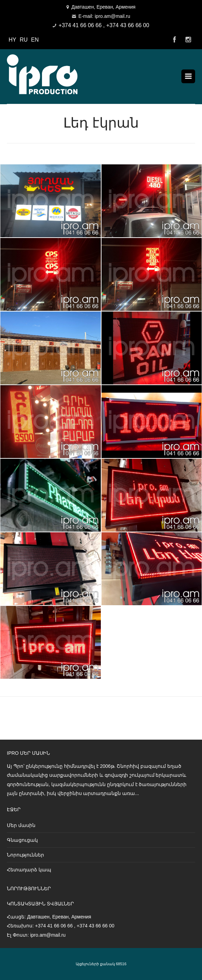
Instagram (188, 40)
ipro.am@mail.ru (48, 935)
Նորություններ (25, 855)
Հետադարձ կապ (29, 870)
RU (24, 40)
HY (12, 40)
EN (35, 40)
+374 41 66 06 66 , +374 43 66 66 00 (104, 25)
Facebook (174, 40)
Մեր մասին (21, 825)
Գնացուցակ (22, 840)
